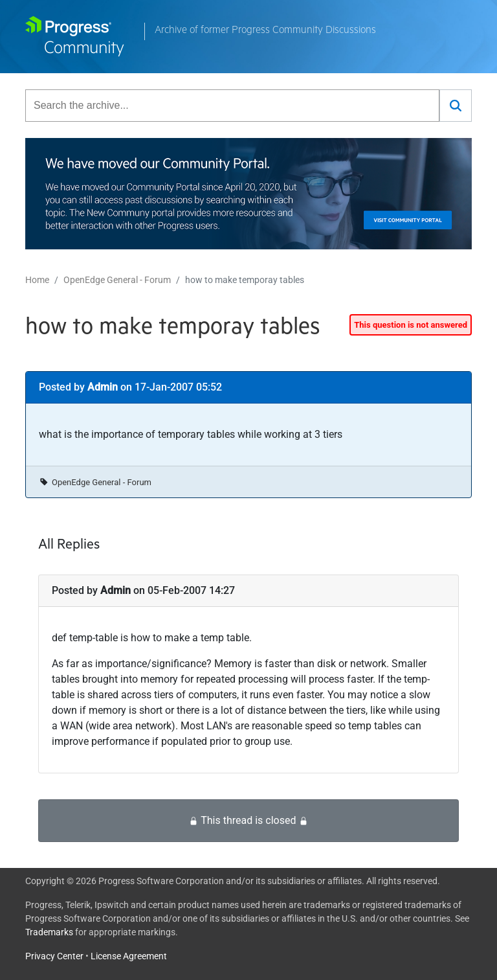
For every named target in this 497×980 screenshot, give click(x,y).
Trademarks (49, 932)
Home (37, 280)
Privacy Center (54, 956)
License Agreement (129, 956)
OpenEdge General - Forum (117, 280)
